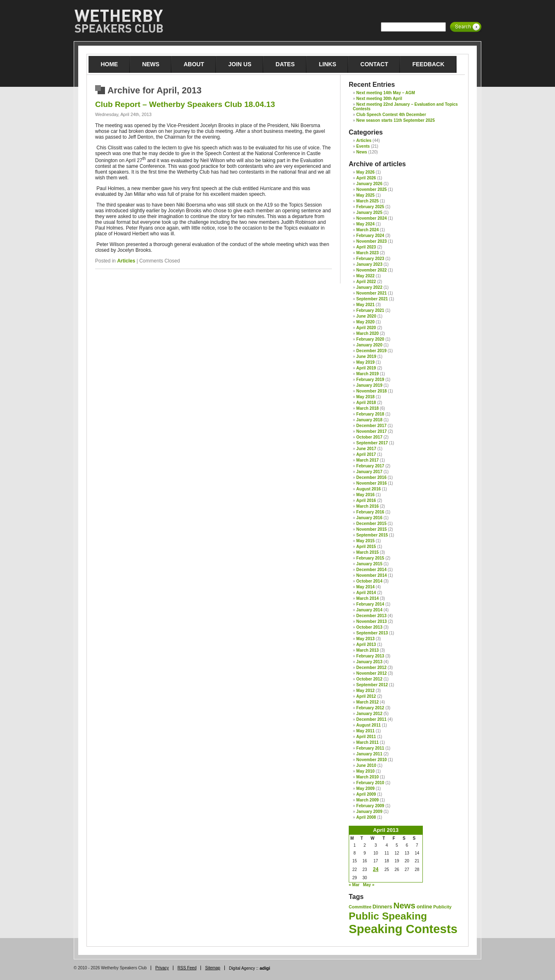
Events (363, 146)
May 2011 (365, 731)
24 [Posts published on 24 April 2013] (376, 869)
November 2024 (371, 218)
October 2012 (369, 679)
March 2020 (367, 333)
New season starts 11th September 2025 (395, 120)
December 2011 (371, 719)
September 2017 (372, 443)
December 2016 (371, 477)
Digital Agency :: (250, 968)
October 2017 (369, 437)
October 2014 (369, 581)
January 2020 (369, 345)
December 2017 (371, 426)
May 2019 (365, 362)
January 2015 (369, 564)
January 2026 (369, 184)
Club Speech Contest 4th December (391, 115)
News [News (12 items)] (404, 905)
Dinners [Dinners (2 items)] (382, 907)
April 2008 (366, 817)
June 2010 (366, 765)
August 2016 (368, 489)
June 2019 (366, 356)
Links (328, 64)
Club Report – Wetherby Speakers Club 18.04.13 (185, 104)
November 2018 (371, 391)
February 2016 (370, 512)
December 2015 (371, 524)
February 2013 (370, 656)
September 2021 (372, 299)
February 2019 (370, 380)
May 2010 (365, 771)
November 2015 (371, 529)
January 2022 (369, 287)
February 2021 (370, 310)
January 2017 (369, 472)
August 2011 (368, 725)
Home (109, 64)
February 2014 (370, 604)
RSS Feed (187, 968)
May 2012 (365, 691)
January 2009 (369, 812)
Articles (126, 261)
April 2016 (366, 500)
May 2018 (365, 397)
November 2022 (371, 270)
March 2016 (367, 506)
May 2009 (365, 788)
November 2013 (371, 621)
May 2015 (365, 541)
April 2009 (366, 794)
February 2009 (370, 806)
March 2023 (367, 253)
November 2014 (371, 575)
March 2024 (367, 230)
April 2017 (366, 454)
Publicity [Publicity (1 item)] (442, 907)
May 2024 (365, 224)
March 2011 (367, 742)
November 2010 (371, 760)
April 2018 (366, 403)
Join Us (240, 64)
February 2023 (370, 259)
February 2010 (370, 783)
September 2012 (372, 685)
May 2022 (365, 276)
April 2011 (366, 737)
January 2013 (369, 662)
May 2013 (365, 639)
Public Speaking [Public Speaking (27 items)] (388, 916)
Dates (285, 64)
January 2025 (369, 212)
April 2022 (366, 282)
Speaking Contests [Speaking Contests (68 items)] (403, 929)
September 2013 (372, 633)
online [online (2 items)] (424, 907)
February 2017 (370, 466)
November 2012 (371, 673)
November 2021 (371, 293)
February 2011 (370, 748)
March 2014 (367, 598)
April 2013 (366, 644)
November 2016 (371, 483)
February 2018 (370, 414)
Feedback (428, 64)
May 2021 (365, 305)
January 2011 (369, 754)
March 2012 (367, 702)
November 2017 (371, 431)
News (151, 64)
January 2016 (369, 518)
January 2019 (369, 385)
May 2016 (365, 495)
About (194, 64)
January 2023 (369, 264)
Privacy (162, 968)
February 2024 (370, 236)
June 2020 (366, 316)
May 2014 (365, 587)
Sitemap (213, 968)
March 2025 (367, 201)
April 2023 (366, 247)
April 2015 (366, 547)
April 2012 (366, 696)
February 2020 (370, 339)
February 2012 (370, 708)
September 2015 (372, 535)
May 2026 (365, 172)
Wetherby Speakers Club (119, 21)
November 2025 (371, 189)
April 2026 (366, 178)
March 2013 (367, 650)
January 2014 (369, 610)
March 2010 (367, 777)
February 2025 (370, 207)
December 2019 (371, 351)
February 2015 (370, 558)
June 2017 (366, 449)
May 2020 (365, 322)
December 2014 (371, 570)
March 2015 (367, 552)
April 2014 (366, 593)
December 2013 (371, 616)
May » (368, 885)
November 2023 (371, 241)
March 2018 (367, 408)
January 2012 (369, 714)
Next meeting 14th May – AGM (385, 93)
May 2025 (365, 195)
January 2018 (369, 420)
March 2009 (367, 800)
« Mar (354, 885)
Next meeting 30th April (379, 99)
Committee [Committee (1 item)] (360, 907)
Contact (374, 64)
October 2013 (369, 627)
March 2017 (367, 460)
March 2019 (367, 374)
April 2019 (366, 368)
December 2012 (371, 668)
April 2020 (366, 328)
